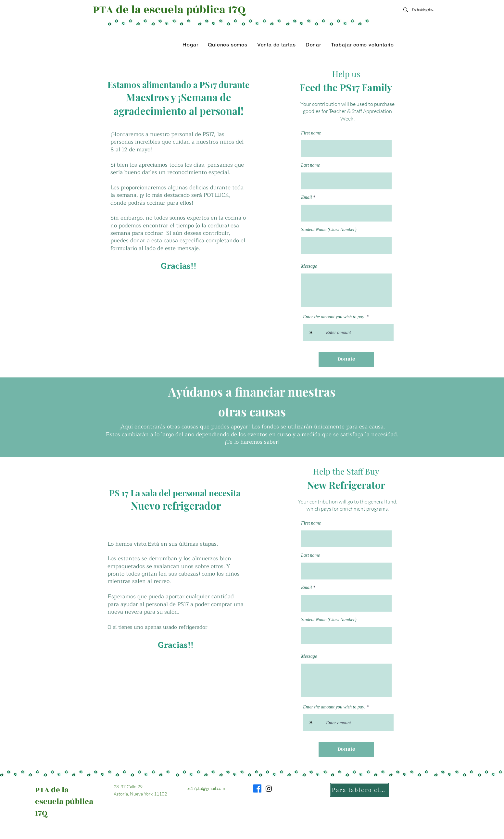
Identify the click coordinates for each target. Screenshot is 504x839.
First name (311, 133)
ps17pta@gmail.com (206, 788)
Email (306, 197)
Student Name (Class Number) (329, 230)
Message (309, 266)
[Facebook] (257, 788)
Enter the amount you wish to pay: (334, 317)
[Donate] (346, 359)
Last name (310, 165)
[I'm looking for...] (423, 10)
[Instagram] (269, 788)
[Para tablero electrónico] (359, 790)
